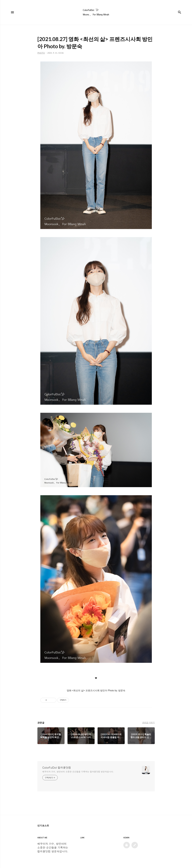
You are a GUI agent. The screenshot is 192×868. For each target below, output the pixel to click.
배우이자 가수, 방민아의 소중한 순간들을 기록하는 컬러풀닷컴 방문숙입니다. (78, 772)
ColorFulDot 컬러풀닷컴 (57, 768)
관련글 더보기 (148, 722)
